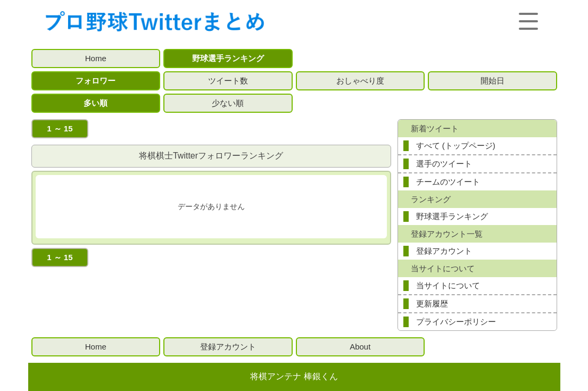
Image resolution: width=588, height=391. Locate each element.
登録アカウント (444, 251)
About (360, 347)
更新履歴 (432, 303)
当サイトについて (448, 285)
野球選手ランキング (228, 58)
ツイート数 (228, 81)
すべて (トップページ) (456, 145)
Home (96, 58)
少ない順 (228, 103)
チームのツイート (448, 182)
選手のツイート (444, 164)
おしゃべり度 (360, 81)
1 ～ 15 (60, 128)
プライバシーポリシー (456, 322)
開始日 (492, 81)
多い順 (96, 103)
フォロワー (96, 81)
